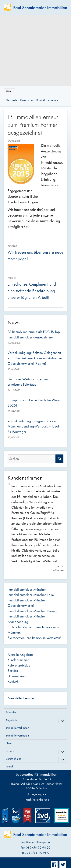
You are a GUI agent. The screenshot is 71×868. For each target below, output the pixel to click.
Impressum (53, 100)
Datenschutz (27, 100)
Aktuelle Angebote (21, 655)
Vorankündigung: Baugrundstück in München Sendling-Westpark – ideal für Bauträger (33, 426)
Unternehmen (17, 676)
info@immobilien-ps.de (36, 842)
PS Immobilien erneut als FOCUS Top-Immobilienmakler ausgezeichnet (34, 335)
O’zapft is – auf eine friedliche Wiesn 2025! (34, 403)
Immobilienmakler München (27, 590)
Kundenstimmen (18, 660)
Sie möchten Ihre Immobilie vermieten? (35, 638)
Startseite (11, 712)
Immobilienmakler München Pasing (32, 611)
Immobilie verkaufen (17, 728)
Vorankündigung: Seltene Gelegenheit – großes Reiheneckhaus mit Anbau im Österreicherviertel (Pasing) (35, 358)
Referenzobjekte (19, 665)
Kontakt (41, 100)
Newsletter (12, 100)
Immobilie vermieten (17, 735)
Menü (10, 91)
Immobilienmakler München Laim (31, 595)
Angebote (11, 720)
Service (13, 671)
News (9, 743)
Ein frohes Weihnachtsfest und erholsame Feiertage (29, 382)
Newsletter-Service (21, 698)
